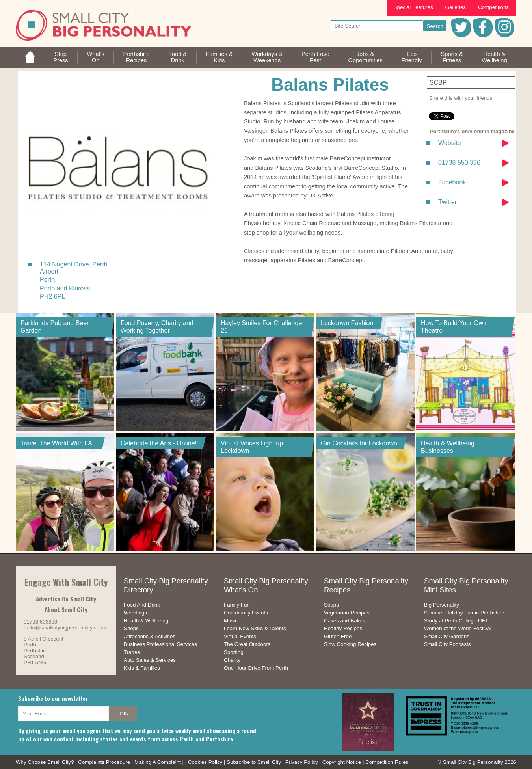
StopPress (60, 57)
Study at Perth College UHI (456, 621)
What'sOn (95, 57)
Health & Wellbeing (146, 621)
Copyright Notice (342, 762)
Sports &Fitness (452, 57)
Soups (331, 605)
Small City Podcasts (447, 644)
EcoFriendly (412, 57)
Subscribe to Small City (254, 762)
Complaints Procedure (104, 762)
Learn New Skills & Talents (255, 628)
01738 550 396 (459, 163)
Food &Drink (178, 57)
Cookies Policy (205, 762)
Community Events (246, 613)
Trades (132, 652)
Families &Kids (219, 57)
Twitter (447, 202)
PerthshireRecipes (137, 57)
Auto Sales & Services (150, 660)
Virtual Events (240, 636)
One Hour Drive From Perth (256, 668)
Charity (232, 660)
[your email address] (63, 714)
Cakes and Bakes (344, 621)
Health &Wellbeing (494, 57)
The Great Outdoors (247, 644)
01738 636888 (40, 622)
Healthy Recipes (343, 628)
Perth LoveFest (315, 57)
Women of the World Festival (458, 628)
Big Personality (442, 605)
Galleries (456, 7)
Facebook (452, 182)
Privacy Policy (302, 762)
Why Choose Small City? (45, 762)
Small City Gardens (447, 636)
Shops (131, 628)
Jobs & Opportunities (366, 57)
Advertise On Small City (66, 599)
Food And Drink (142, 605)
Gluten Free (338, 636)
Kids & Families (142, 668)
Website (450, 143)
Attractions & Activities (150, 636)
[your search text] (377, 26)
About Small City (66, 609)
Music (231, 621)
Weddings (135, 613)
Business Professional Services (160, 644)
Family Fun (237, 605)
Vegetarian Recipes (347, 613)
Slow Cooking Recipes (350, 644)
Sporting (234, 652)
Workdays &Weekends (267, 57)
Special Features (413, 7)
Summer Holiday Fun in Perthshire (464, 613)
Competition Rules (387, 762)
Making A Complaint (158, 762)
